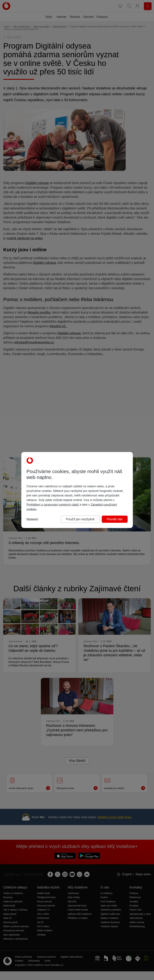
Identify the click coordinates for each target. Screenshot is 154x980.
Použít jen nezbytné (80, 519)
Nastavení (32, 519)
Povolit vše (115, 519)
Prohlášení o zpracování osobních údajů (53, 505)
